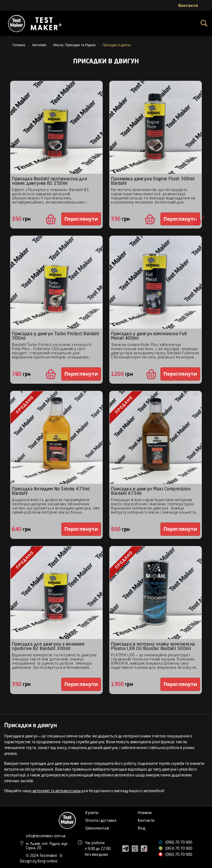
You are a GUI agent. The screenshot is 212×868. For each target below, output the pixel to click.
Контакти (146, 820)
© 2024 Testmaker (42, 855)
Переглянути (81, 219)
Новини (145, 813)
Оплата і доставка (101, 820)
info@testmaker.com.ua (46, 836)
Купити (92, 813)
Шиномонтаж (97, 828)
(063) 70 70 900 (179, 848)
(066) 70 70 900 (179, 854)
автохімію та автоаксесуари (56, 791)
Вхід (142, 828)
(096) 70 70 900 (179, 842)
